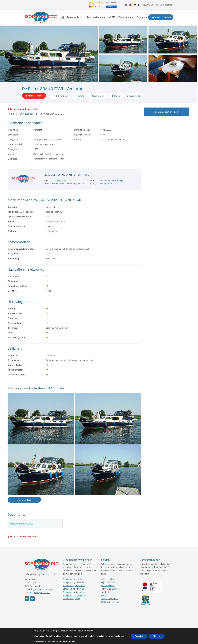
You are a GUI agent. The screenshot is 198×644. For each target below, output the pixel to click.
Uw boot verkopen (161, 17)
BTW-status (14, 135)
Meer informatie (35, 96)
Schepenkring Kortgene (73, 589)
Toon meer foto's (24, 500)
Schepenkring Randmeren (75, 592)
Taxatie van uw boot (110, 589)
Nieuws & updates (150, 5)
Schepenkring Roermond (74, 585)
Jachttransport (108, 585)
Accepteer (139, 636)
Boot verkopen (95, 17)
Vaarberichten (108, 592)
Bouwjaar (13, 149)
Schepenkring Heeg (72, 599)
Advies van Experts (110, 579)
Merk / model (15, 144)
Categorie (13, 139)
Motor (11, 154)
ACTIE (112, 17)
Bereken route (105, 184)
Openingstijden (166, 5)
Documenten (98, 96)
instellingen (119, 636)
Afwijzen (157, 636)
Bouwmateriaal (82, 135)
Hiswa (104, 595)
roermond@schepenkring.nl (111, 180)
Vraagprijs (13, 130)
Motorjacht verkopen (111, 602)
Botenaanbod (74, 17)
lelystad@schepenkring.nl (43, 589)
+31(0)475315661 (60, 180)
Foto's (81, 96)
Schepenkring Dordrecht (74, 595)
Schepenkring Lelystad (73, 579)
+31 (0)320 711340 (42, 593)
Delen (117, 96)
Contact (141, 17)
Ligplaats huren (108, 582)
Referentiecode (82, 130)
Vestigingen (124, 17)
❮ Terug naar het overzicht (22, 109)
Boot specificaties (23, 524)
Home (11, 114)
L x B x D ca (80, 139)
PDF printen (62, 96)
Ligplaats (12, 159)
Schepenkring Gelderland (74, 582)
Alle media (135, 96)
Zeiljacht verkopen (109, 599)
